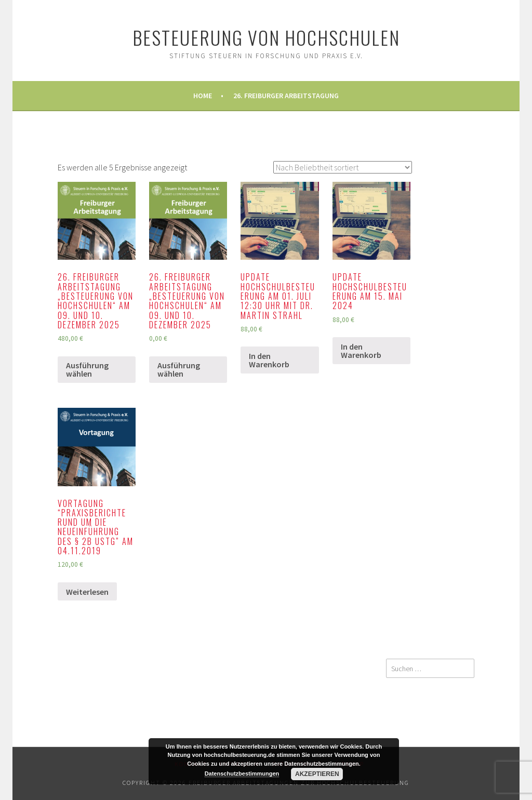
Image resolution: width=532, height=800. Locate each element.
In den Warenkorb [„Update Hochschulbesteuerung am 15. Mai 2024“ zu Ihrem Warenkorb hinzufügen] (361, 351)
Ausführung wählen (87, 369)
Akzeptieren (317, 774)
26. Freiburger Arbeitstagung (286, 96)
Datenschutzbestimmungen (242, 774)
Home (203, 96)
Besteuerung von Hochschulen (266, 37)
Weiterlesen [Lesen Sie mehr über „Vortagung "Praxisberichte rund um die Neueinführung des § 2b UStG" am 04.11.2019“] (87, 592)
